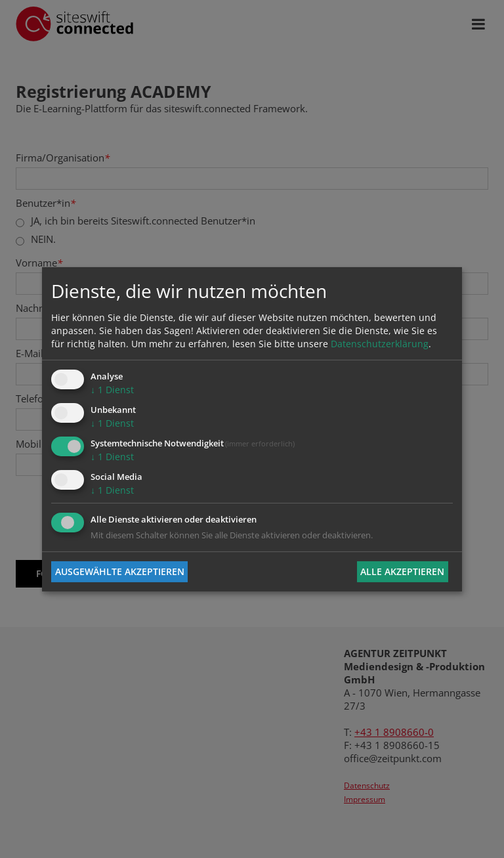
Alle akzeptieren (402, 571)
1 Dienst (112, 390)
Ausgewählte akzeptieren (120, 571)
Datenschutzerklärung (380, 344)
